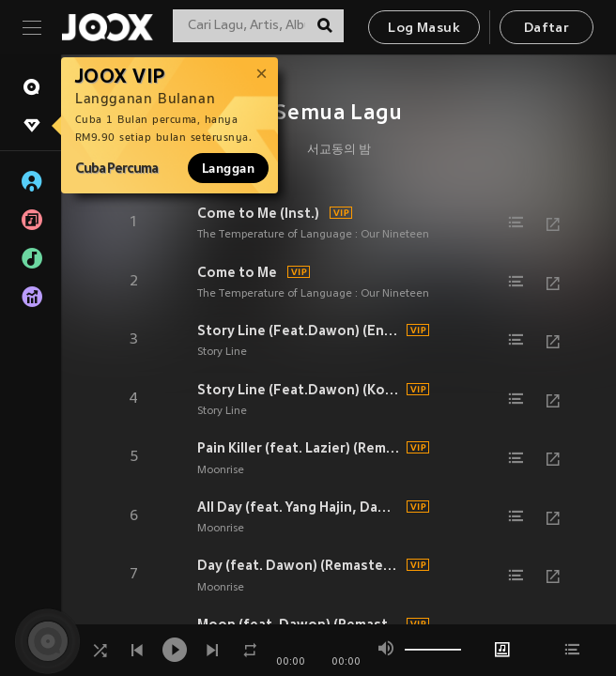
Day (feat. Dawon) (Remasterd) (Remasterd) (299, 565)
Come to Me (237, 272)
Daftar (547, 29)
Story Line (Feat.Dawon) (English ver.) (299, 330)
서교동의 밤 (339, 150)
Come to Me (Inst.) (258, 213)
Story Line (222, 352)
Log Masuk (424, 29)
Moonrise (221, 470)
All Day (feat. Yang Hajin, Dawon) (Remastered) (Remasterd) (299, 507)
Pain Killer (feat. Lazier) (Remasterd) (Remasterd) (299, 448)
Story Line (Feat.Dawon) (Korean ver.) (299, 390)
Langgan (228, 168)
